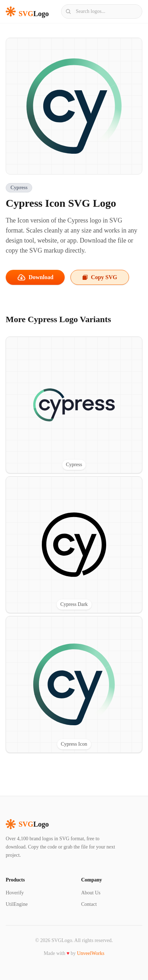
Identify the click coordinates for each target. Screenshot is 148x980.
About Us (91, 893)
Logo (27, 824)
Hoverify (15, 893)
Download (35, 277)
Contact (89, 904)
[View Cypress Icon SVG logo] (74, 684)
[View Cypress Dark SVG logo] (74, 545)
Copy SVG (100, 277)
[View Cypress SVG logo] (74, 405)
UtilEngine (17, 904)
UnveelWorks (91, 953)
